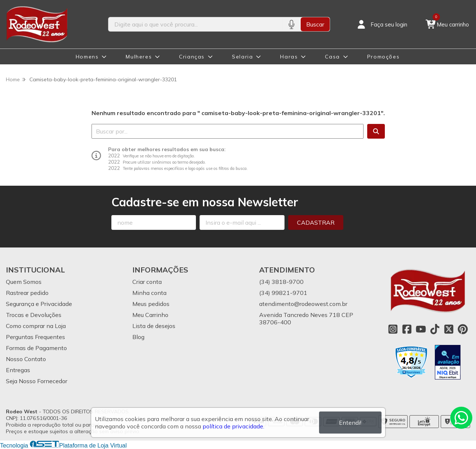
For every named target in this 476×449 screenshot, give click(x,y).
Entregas (18, 370)
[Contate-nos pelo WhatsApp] (461, 418)
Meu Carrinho (150, 315)
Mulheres (139, 57)
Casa (332, 57)
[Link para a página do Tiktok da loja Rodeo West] (435, 329)
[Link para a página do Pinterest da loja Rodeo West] (463, 329)
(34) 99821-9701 (283, 293)
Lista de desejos (154, 326)
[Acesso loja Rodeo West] (382, 24)
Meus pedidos (151, 304)
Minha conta (149, 293)
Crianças (192, 57)
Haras (289, 57)
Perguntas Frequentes (35, 337)
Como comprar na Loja (36, 326)
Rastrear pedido (27, 293)
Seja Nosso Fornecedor (37, 381)
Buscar (315, 24)
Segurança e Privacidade (39, 304)
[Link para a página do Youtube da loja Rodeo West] (421, 329)
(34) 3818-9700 (281, 282)
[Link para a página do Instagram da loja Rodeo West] (393, 329)
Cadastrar (316, 222)
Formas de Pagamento (36, 348)
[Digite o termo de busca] (195, 24)
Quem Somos (24, 282)
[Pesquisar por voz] (291, 24)
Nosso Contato (26, 359)
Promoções (383, 57)
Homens (87, 57)
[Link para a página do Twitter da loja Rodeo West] (449, 329)
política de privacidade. (233, 426)
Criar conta (147, 282)
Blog (138, 337)
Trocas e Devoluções (34, 315)
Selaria (242, 57)
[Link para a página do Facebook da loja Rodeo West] (407, 329)
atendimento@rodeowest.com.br (303, 304)
